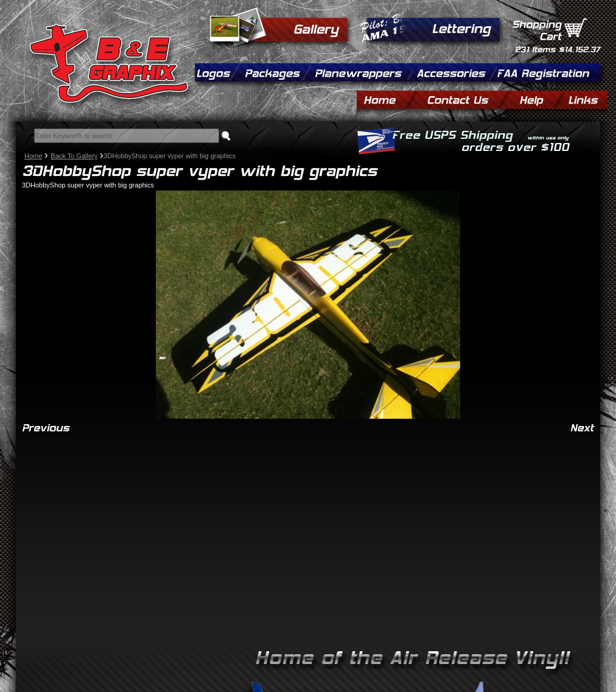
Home (33, 156)
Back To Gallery (74, 156)
